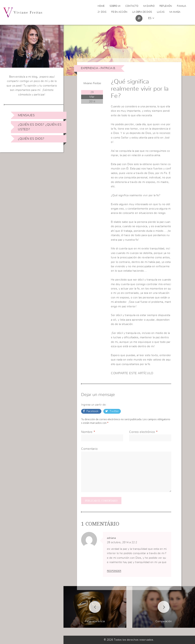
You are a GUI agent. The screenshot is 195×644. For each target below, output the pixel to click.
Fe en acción (119, 12)
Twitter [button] (114, 411)
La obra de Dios (142, 12)
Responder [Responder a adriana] (114, 571)
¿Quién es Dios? (31, 139)
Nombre (87, 432)
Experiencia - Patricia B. (98, 68)
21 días (102, 12)
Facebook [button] (93, 411)
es (151, 18)
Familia (182, 6)
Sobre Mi (115, 6)
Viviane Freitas (92, 83)
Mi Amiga (175, 12)
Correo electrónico (142, 432)
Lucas (161, 12)
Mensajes (26, 115)
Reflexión (166, 6)
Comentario (89, 449)
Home (101, 6)
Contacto (132, 6)
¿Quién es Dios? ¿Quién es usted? (40, 127)
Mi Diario (149, 6)
